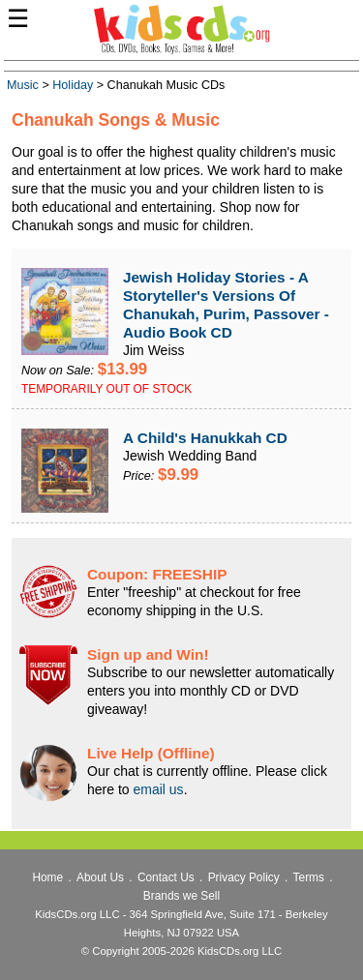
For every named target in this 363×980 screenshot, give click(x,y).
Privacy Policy (244, 877)
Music (23, 85)
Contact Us (166, 877)
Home (47, 877)
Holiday (73, 85)
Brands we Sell (181, 896)
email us (158, 789)
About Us (100, 877)
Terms (309, 877)
